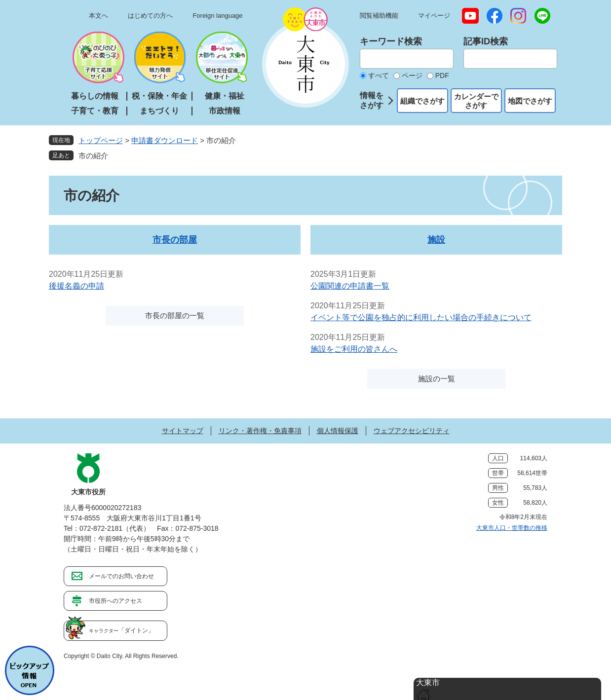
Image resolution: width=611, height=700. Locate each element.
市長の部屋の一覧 (175, 315)
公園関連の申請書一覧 (350, 286)
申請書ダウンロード (165, 140)
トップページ (101, 140)
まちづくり (159, 111)
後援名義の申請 (76, 286)
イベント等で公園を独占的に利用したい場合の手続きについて (421, 317)
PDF (442, 75)
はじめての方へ (150, 16)
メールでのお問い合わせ (121, 576)
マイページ (434, 16)
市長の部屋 (175, 240)
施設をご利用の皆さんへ (354, 349)
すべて (379, 75)
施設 (436, 240)
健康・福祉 (225, 96)
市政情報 (225, 111)
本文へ (98, 16)
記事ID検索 (486, 41)
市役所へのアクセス (115, 601)
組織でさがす (422, 101)
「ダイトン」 (121, 630)
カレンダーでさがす (476, 101)
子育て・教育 (95, 111)
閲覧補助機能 (379, 16)
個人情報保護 (338, 431)
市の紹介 (93, 156)
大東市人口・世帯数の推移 (512, 528)
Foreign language (217, 16)
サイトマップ (183, 431)
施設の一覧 (437, 379)
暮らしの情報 (95, 96)
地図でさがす (530, 101)
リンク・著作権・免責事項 (260, 431)
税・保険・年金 (159, 96)
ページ (412, 75)
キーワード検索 (391, 41)
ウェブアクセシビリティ (412, 431)
